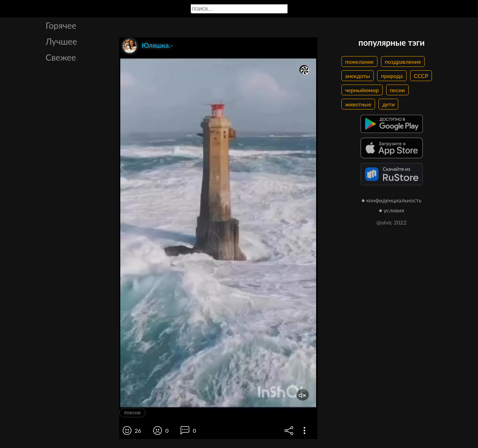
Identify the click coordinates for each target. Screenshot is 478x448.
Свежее (61, 57)
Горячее (61, 25)
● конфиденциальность (392, 200)
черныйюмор (362, 90)
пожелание (359, 62)
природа (392, 76)
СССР (421, 76)
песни (397, 90)
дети (388, 104)
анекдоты (358, 76)
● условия (392, 210)
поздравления (403, 62)
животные (358, 104)
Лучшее (62, 41)
